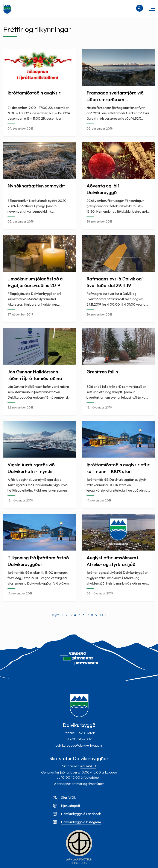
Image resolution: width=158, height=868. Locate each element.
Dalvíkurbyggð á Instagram (81, 822)
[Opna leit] (140, 8)
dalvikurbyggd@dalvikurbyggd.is (79, 745)
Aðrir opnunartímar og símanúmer (79, 784)
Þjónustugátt (71, 806)
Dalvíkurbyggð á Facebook (81, 814)
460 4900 (88, 766)
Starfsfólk (68, 797)
